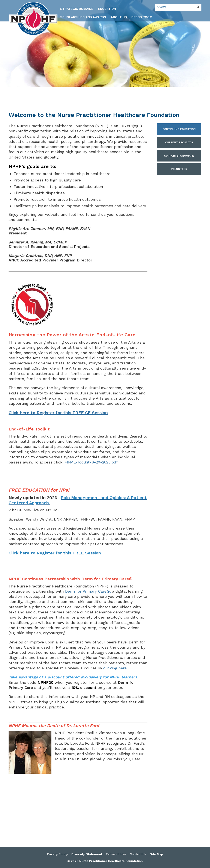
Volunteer (179, 169)
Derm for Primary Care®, (89, 591)
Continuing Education (179, 129)
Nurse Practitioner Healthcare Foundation (33, 18)
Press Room (142, 17)
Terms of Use (116, 854)
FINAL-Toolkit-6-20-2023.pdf (91, 462)
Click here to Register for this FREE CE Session (58, 413)
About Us (119, 17)
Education (107, 9)
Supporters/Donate (179, 156)
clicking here (115, 668)
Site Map (156, 854)
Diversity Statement (87, 854)
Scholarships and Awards (83, 17)
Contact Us (138, 854)
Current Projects (179, 142)
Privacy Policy (57, 854)
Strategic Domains (77, 9)
